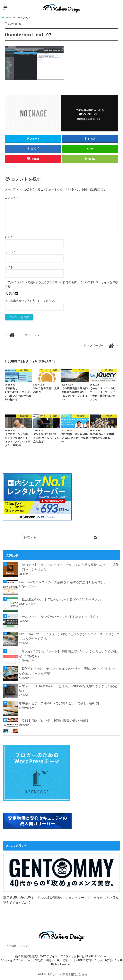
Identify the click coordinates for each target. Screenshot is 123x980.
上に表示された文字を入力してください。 (31, 301)
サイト (9, 267)
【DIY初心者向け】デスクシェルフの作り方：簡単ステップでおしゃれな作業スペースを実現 (68, 671)
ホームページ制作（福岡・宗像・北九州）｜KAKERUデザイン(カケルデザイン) (70, 960)
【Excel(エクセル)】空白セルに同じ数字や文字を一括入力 (60, 599)
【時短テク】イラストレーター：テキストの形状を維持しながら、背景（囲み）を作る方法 (69, 567)
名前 (9, 237)
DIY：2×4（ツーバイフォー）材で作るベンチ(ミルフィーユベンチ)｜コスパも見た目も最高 (69, 637)
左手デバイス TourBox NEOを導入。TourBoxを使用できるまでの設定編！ (68, 688)
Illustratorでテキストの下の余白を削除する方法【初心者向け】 (63, 582)
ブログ (24, 946)
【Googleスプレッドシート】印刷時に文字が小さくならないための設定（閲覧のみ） (68, 654)
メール (10, 252)
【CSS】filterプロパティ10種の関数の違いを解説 (53, 720)
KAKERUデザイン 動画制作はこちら (61, 974)
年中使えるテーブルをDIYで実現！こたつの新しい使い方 (59, 703)
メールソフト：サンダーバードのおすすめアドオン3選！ (59, 617)
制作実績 (12, 946)
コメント (11, 198)
